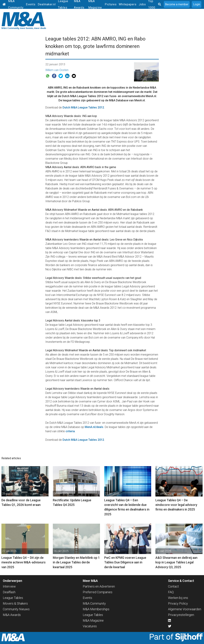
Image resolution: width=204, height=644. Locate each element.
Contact (173, 586)
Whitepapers (128, 4)
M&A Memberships (96, 609)
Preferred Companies (98, 592)
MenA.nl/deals (94, 427)
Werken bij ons (178, 598)
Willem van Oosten (57, 70)
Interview (9, 586)
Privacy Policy (178, 603)
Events (31, 4)
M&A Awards (12, 615)
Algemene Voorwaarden (185, 609)
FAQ (171, 592)
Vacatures (90, 626)
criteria (70, 431)
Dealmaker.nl (47, 4)
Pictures (111, 4)
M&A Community (94, 603)
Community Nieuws (16, 609)
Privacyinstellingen (181, 615)
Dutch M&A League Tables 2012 (83, 107)
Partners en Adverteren (99, 586)
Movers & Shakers (15, 603)
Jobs (142, 4)
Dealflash (9, 592)
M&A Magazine (93, 620)
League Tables (13, 598)
